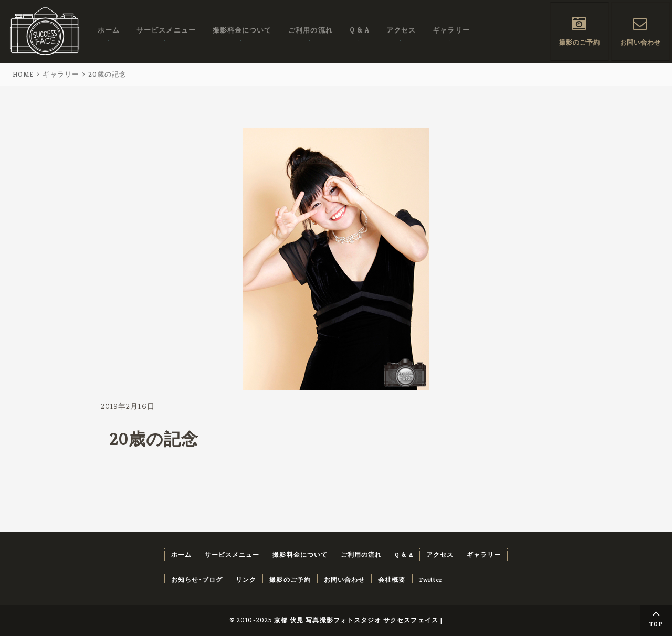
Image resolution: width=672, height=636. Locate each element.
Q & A (360, 31)
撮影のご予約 (580, 43)
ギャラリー (451, 31)
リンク (246, 580)
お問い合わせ (640, 43)
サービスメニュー (166, 31)
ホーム (109, 31)
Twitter (431, 580)
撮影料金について (242, 31)
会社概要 (392, 580)
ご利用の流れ (310, 31)
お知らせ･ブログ (197, 580)
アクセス (401, 31)
